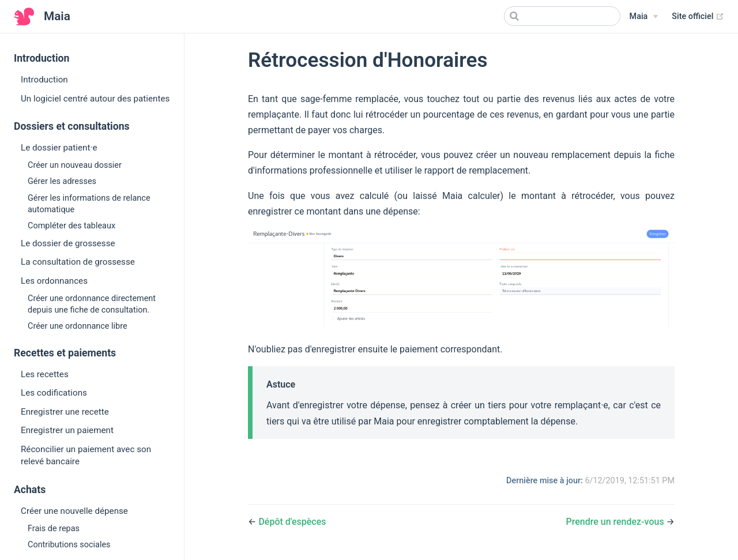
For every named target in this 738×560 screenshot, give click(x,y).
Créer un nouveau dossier (75, 165)
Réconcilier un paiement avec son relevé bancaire (86, 455)
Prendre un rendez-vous (615, 522)
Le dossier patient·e (59, 148)
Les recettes (45, 374)
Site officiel (698, 16)
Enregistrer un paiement (67, 430)
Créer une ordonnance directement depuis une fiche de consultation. (92, 304)
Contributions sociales (69, 545)
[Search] (562, 16)
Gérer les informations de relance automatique (89, 204)
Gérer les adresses (62, 181)
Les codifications (54, 393)
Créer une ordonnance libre (78, 326)
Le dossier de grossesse (68, 243)
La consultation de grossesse (78, 262)
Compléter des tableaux (71, 226)
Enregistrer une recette (65, 412)
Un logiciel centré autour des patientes (95, 99)
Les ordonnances (54, 281)
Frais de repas (54, 529)
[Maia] (644, 17)
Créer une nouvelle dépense (74, 511)
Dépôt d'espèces (292, 522)
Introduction (44, 80)
